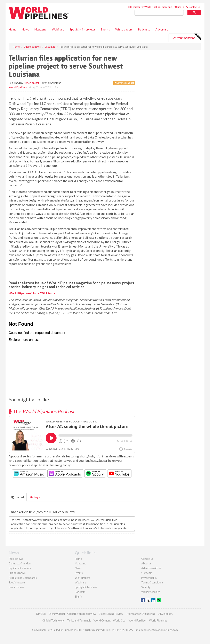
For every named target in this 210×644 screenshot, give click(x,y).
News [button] (25, 29)
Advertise (162, 29)
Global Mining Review (111, 614)
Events (105, 29)
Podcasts (144, 29)
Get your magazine (186, 37)
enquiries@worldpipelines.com (160, 630)
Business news (17, 573)
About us (146, 563)
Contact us (193, 7)
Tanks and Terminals (79, 620)
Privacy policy (149, 578)
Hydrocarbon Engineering (140, 614)
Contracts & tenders (20, 563)
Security (146, 587)
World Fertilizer (138, 620)
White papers (124, 29)
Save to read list (124, 83)
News (78, 568)
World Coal (120, 620)
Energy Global (57, 614)
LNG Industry (165, 614)
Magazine (41, 29)
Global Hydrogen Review (82, 614)
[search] (159, 13)
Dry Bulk (41, 614)
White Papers (83, 578)
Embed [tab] (18, 497)
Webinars (58, 29)
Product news (16, 587)
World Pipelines (18, 87)
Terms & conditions (152, 582)
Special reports (17, 582)
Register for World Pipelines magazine (150, 7)
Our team (147, 573)
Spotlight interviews (83, 29)
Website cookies (151, 592)
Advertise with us (151, 568)
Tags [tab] (35, 497)
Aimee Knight (31, 83)
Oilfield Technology (53, 620)
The (42, 411)
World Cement (102, 620)
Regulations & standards (23, 578)
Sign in (179, 7)
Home (13, 29)
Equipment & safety (20, 568)
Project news (16, 559)
